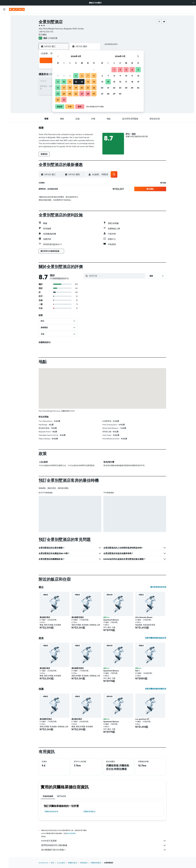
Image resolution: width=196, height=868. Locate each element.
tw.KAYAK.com (43, 863)
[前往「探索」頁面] (4, 40)
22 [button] (94, 88)
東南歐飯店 (84, 863)
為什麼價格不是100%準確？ (104, 850)
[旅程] (4, 58)
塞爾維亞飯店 (73, 863)
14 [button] (88, 82)
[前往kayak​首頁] (17, 9)
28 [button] (88, 94)
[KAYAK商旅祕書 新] (4, 50)
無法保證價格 (71, 833)
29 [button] (94, 94)
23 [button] (58, 94)
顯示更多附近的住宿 (158, 587)
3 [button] (64, 76)
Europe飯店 (61, 863)
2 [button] (58, 76)
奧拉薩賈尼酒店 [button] (78, 617)
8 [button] (94, 76)
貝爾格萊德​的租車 (51, 811)
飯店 (53, 863)
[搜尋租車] (4, 28)
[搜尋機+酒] (4, 33)
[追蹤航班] (4, 45)
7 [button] (88, 76)
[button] (193, 3)
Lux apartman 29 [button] (142, 719)
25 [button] (70, 94)
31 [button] (64, 100)
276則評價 (53, 38)
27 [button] (82, 94)
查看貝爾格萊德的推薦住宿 (156, 689)
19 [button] (76, 88)
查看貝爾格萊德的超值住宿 (156, 638)
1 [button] (94, 70)
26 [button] (76, 94)
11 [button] (70, 82)
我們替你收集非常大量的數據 (104, 845)
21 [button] (88, 88)
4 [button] (70, 76)
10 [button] (64, 82)
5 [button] (76, 76)
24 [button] (64, 94)
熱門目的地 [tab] (61, 796)
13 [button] (82, 82)
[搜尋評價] (117, 276)
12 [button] (76, 82)
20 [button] (82, 88)
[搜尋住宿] (4, 22)
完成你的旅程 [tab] (48, 796)
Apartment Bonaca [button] (111, 620)
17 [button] (64, 88)
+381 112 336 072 (46, 32)
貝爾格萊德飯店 (89, 811)
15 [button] (94, 82)
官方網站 (43, 35)
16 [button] (58, 88)
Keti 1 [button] (137, 671)
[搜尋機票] (4, 17)
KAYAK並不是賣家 (104, 841)
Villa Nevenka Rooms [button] (144, 617)
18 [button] (70, 88)
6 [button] (82, 76)
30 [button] (58, 100)
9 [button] (58, 82)
